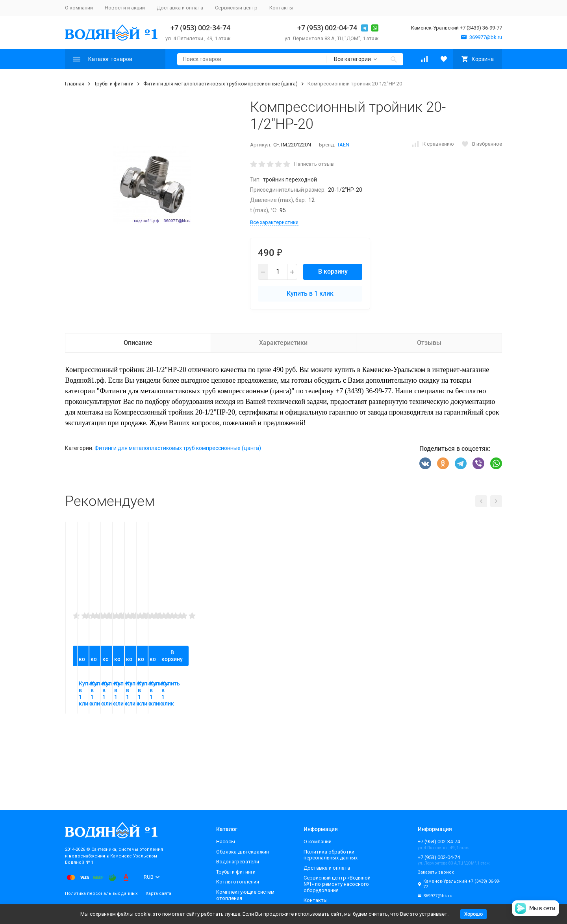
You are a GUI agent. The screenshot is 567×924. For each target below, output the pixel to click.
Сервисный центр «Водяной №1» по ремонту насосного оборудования (337, 884)
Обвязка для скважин (243, 852)
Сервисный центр (236, 8)
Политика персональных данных (101, 893)
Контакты (281, 8)
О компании (79, 8)
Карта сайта (158, 893)
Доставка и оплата (180, 8)
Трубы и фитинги (114, 84)
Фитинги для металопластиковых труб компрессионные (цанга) (220, 84)
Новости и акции (125, 8)
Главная (75, 84)
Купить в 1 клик (310, 293)
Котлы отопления (238, 882)
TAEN (343, 145)
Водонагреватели (238, 862)
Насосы (226, 842)
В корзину (333, 271)
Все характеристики (274, 222)
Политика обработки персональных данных (331, 855)
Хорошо (473, 914)
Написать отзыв (314, 164)
